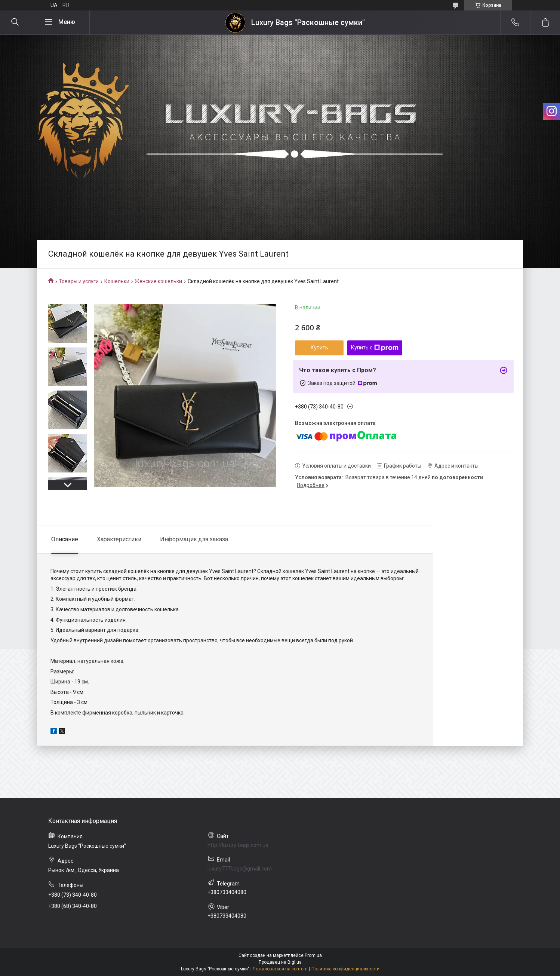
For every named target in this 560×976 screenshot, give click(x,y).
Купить (319, 348)
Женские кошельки (158, 281)
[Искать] (15, 22)
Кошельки (117, 281)
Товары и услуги (79, 281)
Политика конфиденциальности (345, 969)
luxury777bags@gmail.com (240, 869)
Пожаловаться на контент (280, 969)
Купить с (375, 348)
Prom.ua (313, 955)
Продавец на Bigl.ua (280, 962)
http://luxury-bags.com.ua (238, 845)
